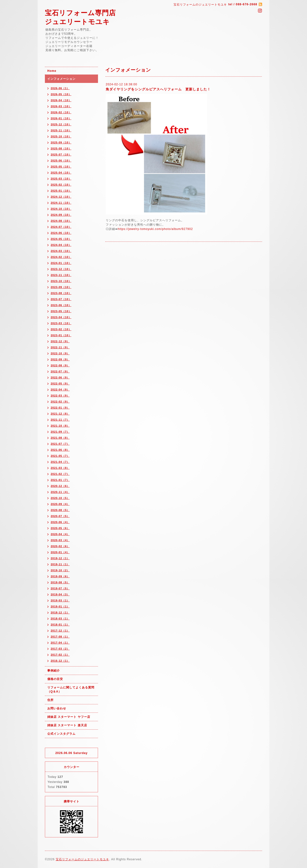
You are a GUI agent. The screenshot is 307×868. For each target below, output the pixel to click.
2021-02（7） (60, 474)
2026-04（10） (61, 100)
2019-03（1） (60, 600)
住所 (50, 700)
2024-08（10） (61, 221)
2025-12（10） (61, 124)
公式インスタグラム (61, 734)
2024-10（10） (61, 209)
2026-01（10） (61, 118)
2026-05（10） (61, 94)
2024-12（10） (61, 197)
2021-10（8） (60, 426)
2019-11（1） (60, 564)
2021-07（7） (60, 444)
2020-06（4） (60, 522)
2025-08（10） (61, 148)
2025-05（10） (61, 167)
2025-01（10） (61, 191)
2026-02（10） (61, 112)
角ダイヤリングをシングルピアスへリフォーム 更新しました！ (158, 89)
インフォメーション (61, 79)
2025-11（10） (61, 130)
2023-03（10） (61, 323)
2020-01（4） (60, 552)
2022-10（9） (60, 353)
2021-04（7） (60, 462)
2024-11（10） (61, 203)
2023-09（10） (61, 287)
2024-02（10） (61, 257)
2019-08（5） (60, 582)
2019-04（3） (60, 594)
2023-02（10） (61, 329)
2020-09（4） (60, 504)
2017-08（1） (60, 637)
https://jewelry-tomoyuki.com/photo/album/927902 (155, 229)
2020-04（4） (60, 534)
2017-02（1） (60, 655)
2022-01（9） (60, 408)
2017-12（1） (60, 631)
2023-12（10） (61, 269)
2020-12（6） (60, 486)
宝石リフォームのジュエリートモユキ (82, 859)
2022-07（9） (60, 371)
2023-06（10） (61, 305)
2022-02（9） (60, 402)
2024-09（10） (61, 215)
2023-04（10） (61, 317)
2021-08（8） (60, 438)
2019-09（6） (60, 576)
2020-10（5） (60, 498)
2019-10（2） (60, 570)
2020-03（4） (60, 540)
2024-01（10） (61, 263)
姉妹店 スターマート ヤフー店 (69, 717)
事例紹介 (54, 671)
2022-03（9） (60, 396)
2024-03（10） (61, 251)
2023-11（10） (61, 275)
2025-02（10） (61, 185)
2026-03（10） (61, 106)
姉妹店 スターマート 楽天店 (67, 725)
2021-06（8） (60, 450)
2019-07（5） (60, 588)
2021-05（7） (60, 456)
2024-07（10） (61, 227)
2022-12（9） (60, 341)
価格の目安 (55, 679)
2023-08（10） (61, 293)
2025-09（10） (61, 142)
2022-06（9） (60, 377)
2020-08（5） (60, 510)
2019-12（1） (60, 558)
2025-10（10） (61, 136)
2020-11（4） (60, 492)
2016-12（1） (60, 661)
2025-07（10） (61, 155)
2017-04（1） (60, 643)
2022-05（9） (60, 384)
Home (52, 71)
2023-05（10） (61, 311)
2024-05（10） (61, 239)
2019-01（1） (60, 606)
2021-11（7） (60, 420)
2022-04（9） (60, 390)
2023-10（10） (61, 281)
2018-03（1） (60, 619)
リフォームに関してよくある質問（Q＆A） (71, 690)
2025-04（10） (61, 173)
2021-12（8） (60, 414)
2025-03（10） (61, 179)
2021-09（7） (60, 432)
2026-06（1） (60, 88)
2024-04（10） (61, 245)
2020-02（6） (60, 546)
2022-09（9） (60, 359)
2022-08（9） (60, 365)
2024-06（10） (61, 233)
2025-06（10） (61, 161)
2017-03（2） (60, 649)
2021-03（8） (60, 468)
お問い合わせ (57, 708)
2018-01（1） (60, 625)
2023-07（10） (61, 299)
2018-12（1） (60, 612)
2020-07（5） (60, 516)
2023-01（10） (61, 335)
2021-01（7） (60, 480)
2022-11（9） (60, 347)
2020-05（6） (60, 528)
